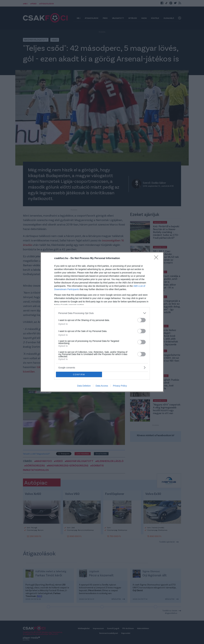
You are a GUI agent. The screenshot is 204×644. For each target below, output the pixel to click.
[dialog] (102, 322)
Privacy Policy (120, 386)
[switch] (142, 320)
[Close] (157, 258)
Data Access (102, 386)
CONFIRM (79, 375)
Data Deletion (84, 386)
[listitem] (102, 313)
